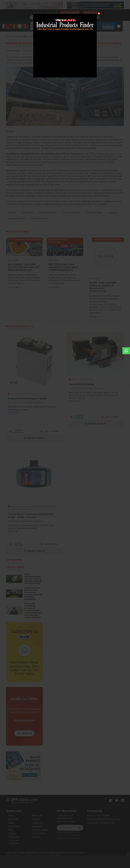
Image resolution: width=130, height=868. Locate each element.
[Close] (99, 14)
